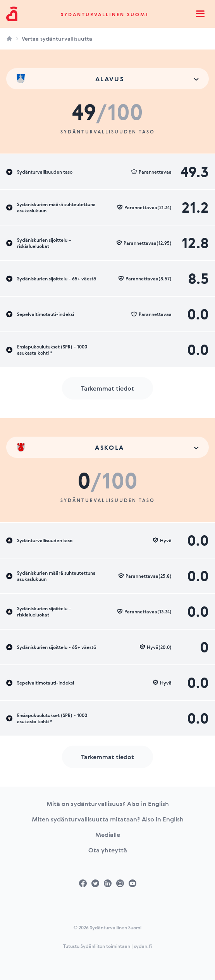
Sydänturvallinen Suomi (105, 14)
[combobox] (107, 79)
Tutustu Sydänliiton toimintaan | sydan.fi (107, 946)
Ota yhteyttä (108, 850)
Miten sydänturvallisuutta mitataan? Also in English (108, 819)
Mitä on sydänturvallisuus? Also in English (108, 804)
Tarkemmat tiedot (107, 388)
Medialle (108, 835)
